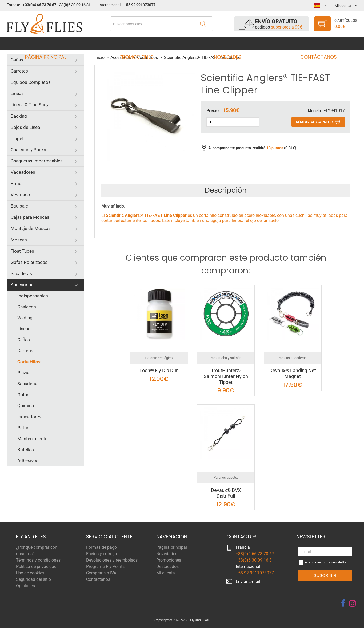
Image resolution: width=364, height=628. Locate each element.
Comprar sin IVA (101, 573)
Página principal (50, 44)
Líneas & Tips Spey (30, 105)
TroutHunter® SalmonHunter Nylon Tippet (226, 376)
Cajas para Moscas (30, 217)
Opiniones (25, 586)
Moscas (19, 240)
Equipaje (19, 206)
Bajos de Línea (25, 127)
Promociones (138, 44)
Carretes (19, 71)
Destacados (167, 567)
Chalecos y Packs (28, 150)
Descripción (226, 190)
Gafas (23, 395)
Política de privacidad (36, 567)
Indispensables (33, 296)
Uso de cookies (30, 573)
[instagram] (353, 603)
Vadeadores (23, 172)
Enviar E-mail (248, 581)
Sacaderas (21, 273)
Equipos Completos (31, 82)
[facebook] (343, 603)
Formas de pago (101, 547)
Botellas (26, 450)
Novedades (226, 44)
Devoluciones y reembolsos (112, 560)
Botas (17, 184)
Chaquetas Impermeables (37, 161)
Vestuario (20, 195)
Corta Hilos (29, 362)
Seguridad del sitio (33, 579)
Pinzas (24, 373)
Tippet (17, 138)
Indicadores (29, 417)
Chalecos (27, 307)
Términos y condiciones (38, 560)
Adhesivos (28, 460)
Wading (25, 318)
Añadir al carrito (314, 122)
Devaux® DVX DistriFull (226, 493)
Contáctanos (313, 44)
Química (26, 406)
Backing (19, 116)
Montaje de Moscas (31, 228)
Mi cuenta (166, 573)
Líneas (17, 93)
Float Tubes (22, 251)
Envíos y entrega (102, 554)
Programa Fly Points (105, 567)
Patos (23, 428)
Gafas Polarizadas (29, 262)
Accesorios (22, 285)
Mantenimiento (33, 439)
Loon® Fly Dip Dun (159, 370)
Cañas (17, 60)
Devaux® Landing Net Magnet (293, 373)
